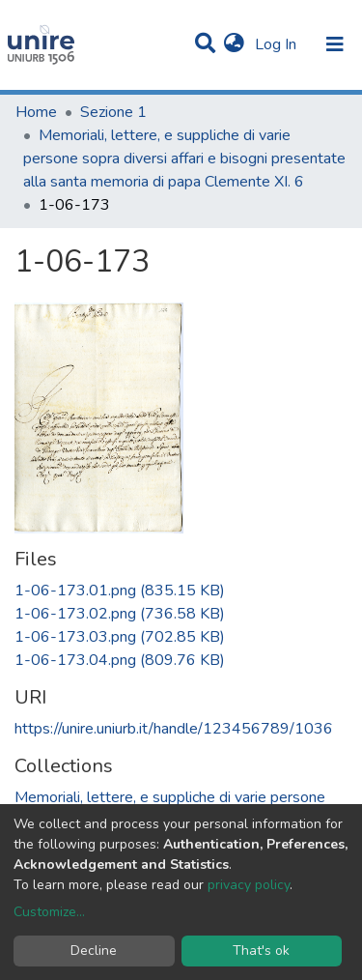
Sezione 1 (113, 112)
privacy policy (249, 885)
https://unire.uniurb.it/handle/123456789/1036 (174, 729)
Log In (278, 44)
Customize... (49, 912)
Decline (94, 951)
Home (36, 112)
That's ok (261, 951)
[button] (234, 44)
